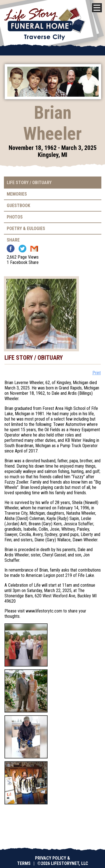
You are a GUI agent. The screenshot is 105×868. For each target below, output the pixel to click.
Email (34, 249)
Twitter (22, 249)
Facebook (11, 249)
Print (97, 373)
